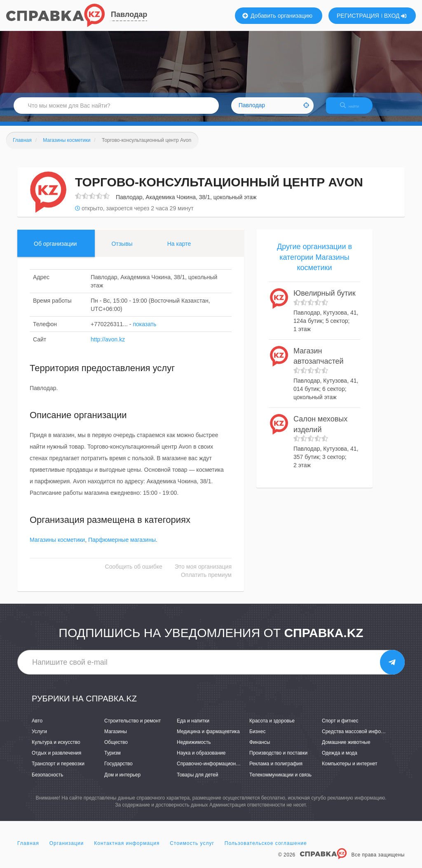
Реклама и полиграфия (276, 770)
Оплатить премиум (206, 581)
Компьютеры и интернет (350, 770)
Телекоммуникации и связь (280, 781)
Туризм (113, 759)
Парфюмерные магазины (122, 546)
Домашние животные (346, 748)
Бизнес (257, 737)
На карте (179, 249)
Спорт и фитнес (340, 727)
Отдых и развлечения (56, 759)
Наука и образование (201, 759)
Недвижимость (194, 748)
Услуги (39, 737)
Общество (116, 748)
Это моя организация (203, 573)
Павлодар (129, 14)
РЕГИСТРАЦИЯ (358, 16)
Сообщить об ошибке (134, 573)
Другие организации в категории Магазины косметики (314, 263)
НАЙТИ (356, 109)
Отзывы (122, 249)
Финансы (260, 748)
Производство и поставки (278, 759)
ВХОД (395, 16)
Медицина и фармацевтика (208, 737)
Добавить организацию (277, 16)
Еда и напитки (193, 727)
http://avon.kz (108, 345)
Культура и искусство (56, 748)
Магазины (116, 737)
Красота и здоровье (272, 727)
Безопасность (48, 781)
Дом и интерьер (122, 781)
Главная (28, 849)
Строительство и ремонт (132, 727)
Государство (118, 770)
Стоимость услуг (192, 849)
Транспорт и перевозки (58, 770)
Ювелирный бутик (325, 299)
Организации (67, 849)
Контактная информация (127, 849)
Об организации (55, 249)
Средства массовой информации (360, 737)
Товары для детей (197, 781)
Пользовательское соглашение (266, 849)
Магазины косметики (57, 546)
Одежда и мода (340, 759)
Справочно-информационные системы (221, 770)
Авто (37, 727)
